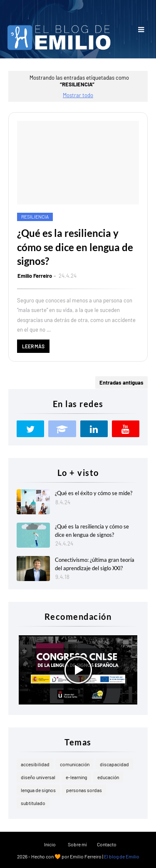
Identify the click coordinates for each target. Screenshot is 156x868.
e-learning (76, 777)
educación (108, 777)
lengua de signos (38, 790)
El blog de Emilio (122, 856)
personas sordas (84, 790)
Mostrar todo (78, 95)
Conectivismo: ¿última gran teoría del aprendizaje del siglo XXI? (95, 564)
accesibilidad (35, 764)
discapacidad (114, 764)
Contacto (107, 844)
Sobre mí (77, 844)
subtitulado (33, 803)
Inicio (50, 844)
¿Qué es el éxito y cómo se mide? (94, 493)
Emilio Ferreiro (35, 276)
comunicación (75, 764)
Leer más (33, 346)
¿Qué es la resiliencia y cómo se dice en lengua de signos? (75, 247)
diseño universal (38, 777)
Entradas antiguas (121, 382)
